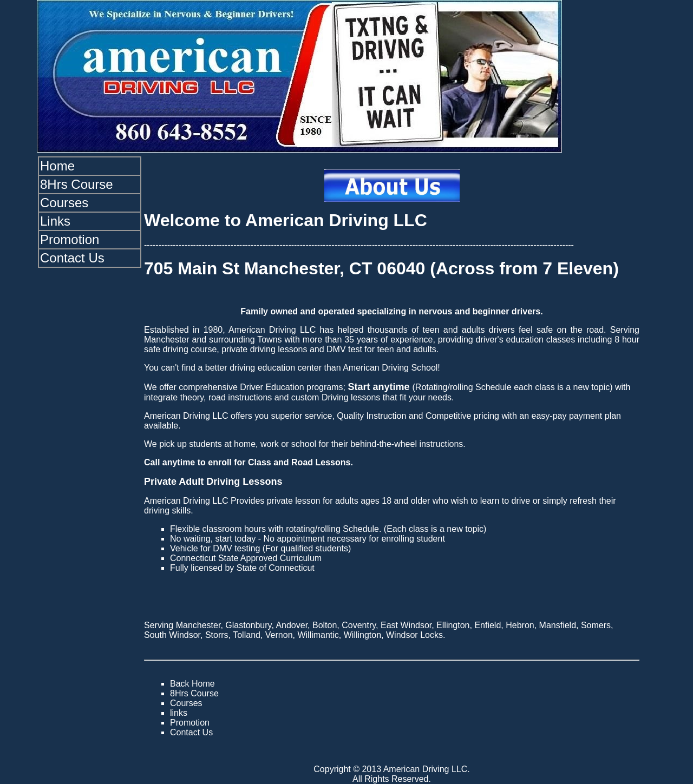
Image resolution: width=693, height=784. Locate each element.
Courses (64, 203)
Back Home (192, 684)
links (179, 713)
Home (57, 166)
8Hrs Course (77, 184)
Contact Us (72, 258)
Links (55, 221)
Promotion (70, 239)
